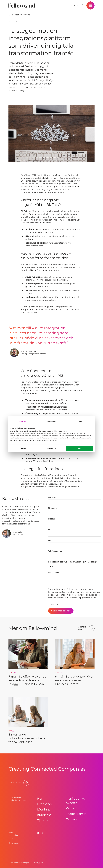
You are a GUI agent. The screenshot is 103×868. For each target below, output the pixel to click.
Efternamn (53, 508)
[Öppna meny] (90, 5)
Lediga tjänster (77, 814)
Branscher (45, 804)
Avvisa (23, 448)
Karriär (71, 808)
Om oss (71, 819)
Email (51, 530)
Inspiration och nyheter (77, 801)
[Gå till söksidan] (82, 5)
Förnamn (52, 497)
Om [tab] (80, 421)
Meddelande (53, 573)
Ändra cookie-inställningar (19, 863)
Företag (51, 519)
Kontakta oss (13, 843)
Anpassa (52, 448)
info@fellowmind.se (18, 800)
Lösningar (44, 809)
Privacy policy (39, 863)
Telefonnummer (55, 551)
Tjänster (43, 820)
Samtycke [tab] (23, 421)
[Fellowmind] (22, 6)
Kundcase (44, 815)
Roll (50, 540)
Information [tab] (52, 421)
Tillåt (80, 448)
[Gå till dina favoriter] (74, 5)
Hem (41, 799)
